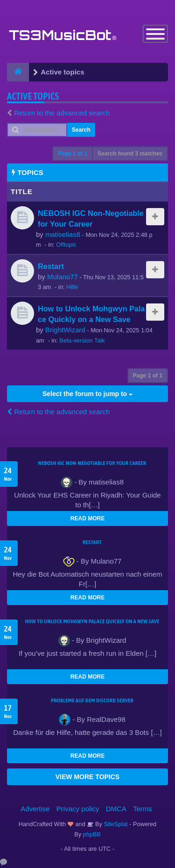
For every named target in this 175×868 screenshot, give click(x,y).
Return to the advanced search (62, 113)
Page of (73, 154)
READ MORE (87, 518)
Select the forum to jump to (87, 394)
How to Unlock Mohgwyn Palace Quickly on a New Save (92, 621)
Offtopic (66, 245)
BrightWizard (65, 330)
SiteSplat (115, 824)
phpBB (92, 834)
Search (81, 130)
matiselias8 (63, 234)
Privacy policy (78, 809)
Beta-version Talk (82, 340)
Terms (143, 809)
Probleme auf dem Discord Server (92, 700)
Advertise (35, 809)
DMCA (116, 809)
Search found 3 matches (130, 154)
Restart (51, 266)
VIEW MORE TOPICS (87, 777)
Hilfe (72, 287)
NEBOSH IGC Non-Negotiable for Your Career (92, 463)
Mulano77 (63, 277)
